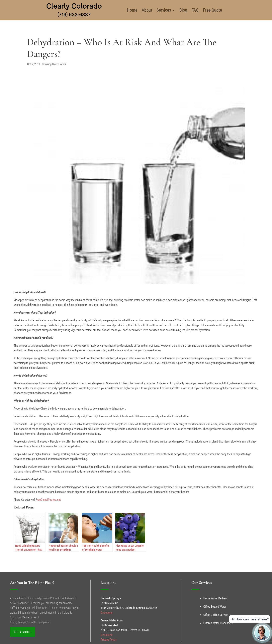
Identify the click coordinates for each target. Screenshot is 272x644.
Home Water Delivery (215, 598)
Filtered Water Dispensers (218, 623)
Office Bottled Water (215, 607)
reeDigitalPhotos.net (49, 500)
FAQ (195, 10)
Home (132, 10)
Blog (183, 10)
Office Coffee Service (216, 615)
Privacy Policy (109, 640)
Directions (107, 613)
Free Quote (212, 10)
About (147, 10)
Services (164, 10)
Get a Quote (23, 632)
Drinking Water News (54, 64)
